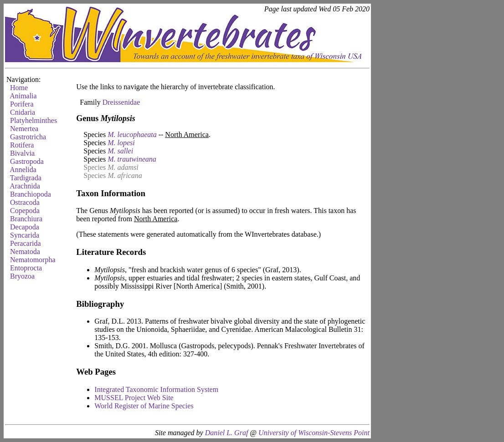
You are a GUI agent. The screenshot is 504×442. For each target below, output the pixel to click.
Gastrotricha (28, 137)
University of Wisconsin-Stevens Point (314, 433)
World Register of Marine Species (144, 406)
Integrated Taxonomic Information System (156, 389)
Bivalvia (22, 153)
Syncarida (25, 235)
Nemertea (24, 129)
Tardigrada (26, 178)
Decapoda (25, 227)
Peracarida (26, 243)
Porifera (22, 104)
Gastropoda (27, 161)
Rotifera (22, 145)
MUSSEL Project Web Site (134, 398)
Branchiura (26, 219)
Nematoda (25, 251)
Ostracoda (25, 202)
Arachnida (25, 186)
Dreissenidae (121, 102)
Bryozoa (22, 276)
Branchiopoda (31, 194)
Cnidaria (23, 112)
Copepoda (25, 211)
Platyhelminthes (33, 120)
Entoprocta (26, 268)
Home (19, 88)
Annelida (23, 170)
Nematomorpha (33, 260)
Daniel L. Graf (227, 433)
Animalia (23, 96)
